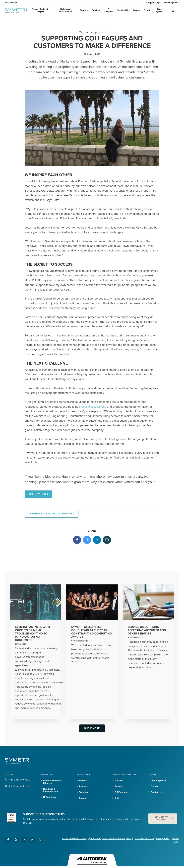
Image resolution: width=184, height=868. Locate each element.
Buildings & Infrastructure (66, 11)
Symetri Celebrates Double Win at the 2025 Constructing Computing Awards (92, 632)
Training (83, 793)
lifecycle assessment (92, 407)
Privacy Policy (163, 839)
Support (83, 799)
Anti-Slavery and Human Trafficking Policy (111, 839)
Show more (92, 729)
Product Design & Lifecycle (40, 11)
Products (84, 11)
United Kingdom (171, 2)
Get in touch (37, 494)
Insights (131, 11)
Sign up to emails (161, 819)
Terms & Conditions (144, 839)
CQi (117, 799)
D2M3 (140, 11)
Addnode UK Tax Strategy (75, 839)
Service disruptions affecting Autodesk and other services (147, 630)
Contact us (157, 793)
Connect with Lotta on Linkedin (51, 514)
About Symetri (151, 11)
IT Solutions (105, 11)
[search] (173, 11)
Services (94, 11)
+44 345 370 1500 (20, 780)
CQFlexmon (121, 793)
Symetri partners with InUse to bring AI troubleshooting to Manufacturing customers (33, 634)
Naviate (119, 781)
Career (154, 787)
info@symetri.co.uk (20, 787)
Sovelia (119, 787)
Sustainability (119, 11)
